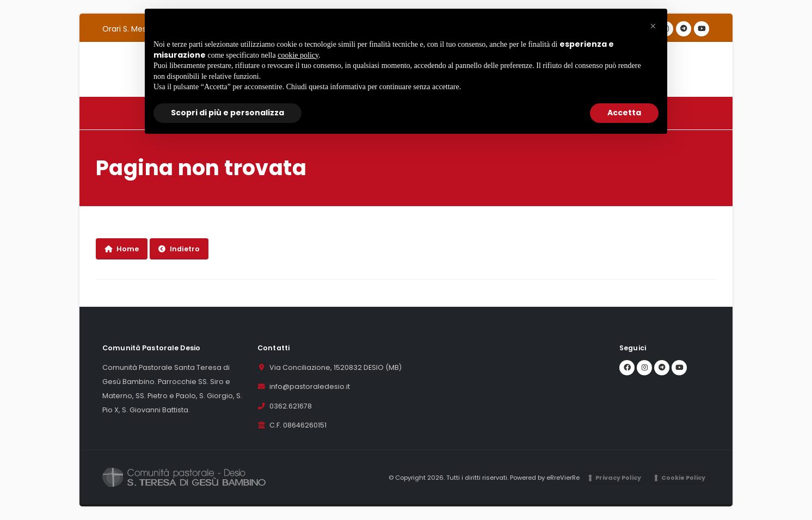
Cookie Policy (683, 478)
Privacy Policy (618, 478)
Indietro (179, 249)
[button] (653, 26)
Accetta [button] (624, 113)
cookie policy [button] (298, 55)
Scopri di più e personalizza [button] (227, 113)
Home (122, 249)
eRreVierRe (563, 478)
